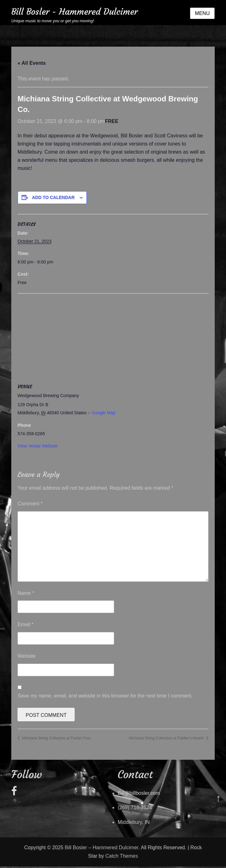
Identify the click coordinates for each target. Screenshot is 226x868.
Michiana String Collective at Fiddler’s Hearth (167, 738)
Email (26, 624)
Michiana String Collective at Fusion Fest (56, 738)
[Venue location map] (113, 339)
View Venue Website (38, 446)
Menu (202, 13)
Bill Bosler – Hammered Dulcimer (102, 848)
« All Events (32, 63)
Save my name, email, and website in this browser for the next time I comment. (105, 696)
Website (27, 656)
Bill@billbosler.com (139, 793)
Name (26, 593)
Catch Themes (122, 856)
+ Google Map (102, 413)
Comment (30, 504)
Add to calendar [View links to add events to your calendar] (53, 197)
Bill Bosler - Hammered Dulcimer (74, 12)
